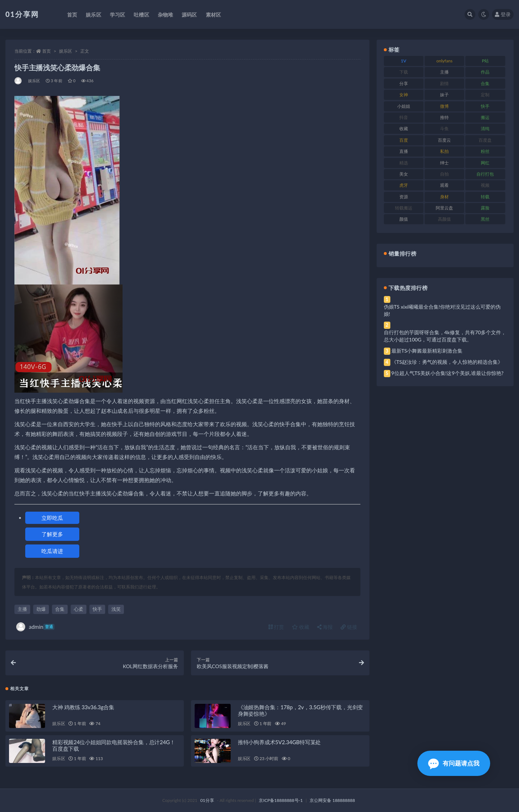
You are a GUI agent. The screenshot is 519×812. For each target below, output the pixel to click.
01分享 (207, 800)
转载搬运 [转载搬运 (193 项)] (404, 208)
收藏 (301, 627)
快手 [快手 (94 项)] (485, 106)
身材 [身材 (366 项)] (444, 197)
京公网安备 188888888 (332, 800)
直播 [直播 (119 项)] (404, 151)
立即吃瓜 (52, 518)
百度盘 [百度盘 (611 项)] (485, 140)
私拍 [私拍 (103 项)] (444, 151)
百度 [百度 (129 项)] (404, 140)
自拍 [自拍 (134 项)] (444, 174)
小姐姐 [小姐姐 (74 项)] (404, 106)
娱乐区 (66, 51)
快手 (97, 609)
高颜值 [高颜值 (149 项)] (444, 219)
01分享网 (22, 14)
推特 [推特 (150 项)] (444, 117)
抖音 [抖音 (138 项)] (404, 117)
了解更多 (52, 534)
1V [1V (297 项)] (403, 61)
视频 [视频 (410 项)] (485, 185)
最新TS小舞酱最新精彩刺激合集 (427, 351)
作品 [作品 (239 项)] (485, 72)
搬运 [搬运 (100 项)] (485, 117)
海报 (325, 627)
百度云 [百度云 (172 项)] (444, 140)
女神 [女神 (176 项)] (404, 95)
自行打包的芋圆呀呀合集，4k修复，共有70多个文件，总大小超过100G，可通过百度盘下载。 (445, 336)
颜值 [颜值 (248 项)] (404, 219)
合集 (60, 609)
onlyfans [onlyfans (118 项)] (445, 61)
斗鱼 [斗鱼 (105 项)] (444, 129)
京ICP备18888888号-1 (281, 800)
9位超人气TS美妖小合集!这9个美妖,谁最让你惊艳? (447, 373)
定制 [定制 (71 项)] (485, 95)
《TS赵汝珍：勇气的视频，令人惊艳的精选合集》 (447, 362)
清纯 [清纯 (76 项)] (485, 129)
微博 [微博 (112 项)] (444, 106)
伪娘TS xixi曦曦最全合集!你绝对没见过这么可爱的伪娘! (442, 310)
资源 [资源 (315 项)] (404, 197)
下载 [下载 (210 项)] (404, 72)
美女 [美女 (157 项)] (404, 174)
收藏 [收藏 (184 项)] (404, 129)
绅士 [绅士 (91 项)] (444, 163)
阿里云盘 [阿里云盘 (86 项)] (444, 208)
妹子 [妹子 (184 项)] (444, 95)
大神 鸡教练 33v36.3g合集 (83, 707)
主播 (22, 609)
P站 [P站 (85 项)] (485, 61)
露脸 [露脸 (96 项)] (485, 208)
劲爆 (41, 609)
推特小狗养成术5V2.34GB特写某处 (279, 742)
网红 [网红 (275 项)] (485, 163)
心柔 (79, 609)
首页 (46, 51)
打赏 (276, 627)
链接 (349, 627)
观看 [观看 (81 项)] (444, 185)
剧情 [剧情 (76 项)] (444, 83)
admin (35, 627)
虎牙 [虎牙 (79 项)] (404, 185)
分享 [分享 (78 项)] (404, 83)
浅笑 (116, 609)
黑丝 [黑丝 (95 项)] (485, 219)
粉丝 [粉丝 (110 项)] (485, 151)
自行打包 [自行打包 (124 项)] (485, 174)
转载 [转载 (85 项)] (485, 197)
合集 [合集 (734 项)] (485, 83)
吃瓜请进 (52, 551)
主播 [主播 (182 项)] (444, 72)
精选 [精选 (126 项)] (404, 163)
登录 (503, 14)
